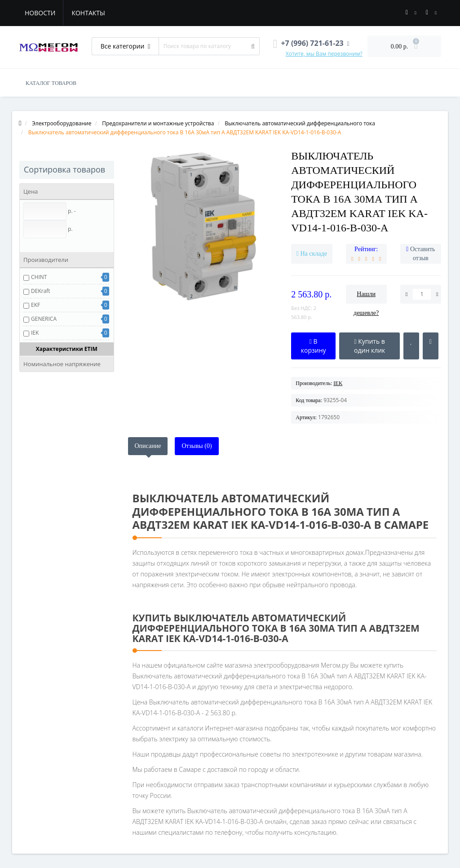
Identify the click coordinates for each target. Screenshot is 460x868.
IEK (35, 333)
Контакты (88, 13)
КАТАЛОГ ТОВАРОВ (51, 83)
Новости (40, 13)
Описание (148, 446)
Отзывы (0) (197, 446)
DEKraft (41, 291)
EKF (35, 305)
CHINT (39, 277)
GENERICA (44, 319)
